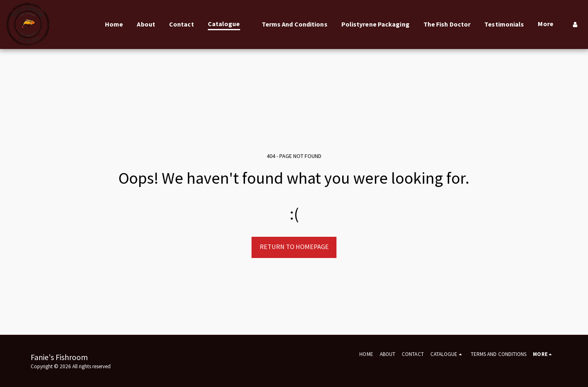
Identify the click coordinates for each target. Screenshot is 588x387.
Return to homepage (294, 247)
